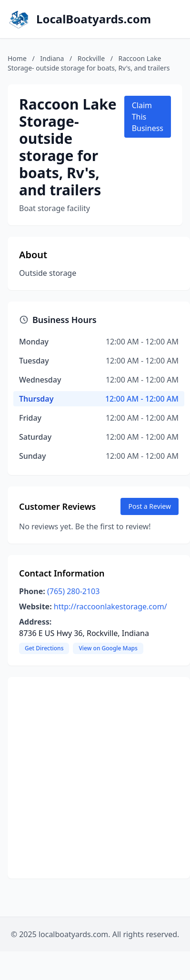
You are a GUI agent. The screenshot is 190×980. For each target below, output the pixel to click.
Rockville (91, 58)
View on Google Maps (108, 648)
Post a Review (150, 506)
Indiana (52, 58)
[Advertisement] (89, 778)
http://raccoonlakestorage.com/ (110, 606)
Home (17, 58)
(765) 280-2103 (73, 591)
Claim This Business (148, 117)
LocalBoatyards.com (94, 19)
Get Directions (44, 648)
